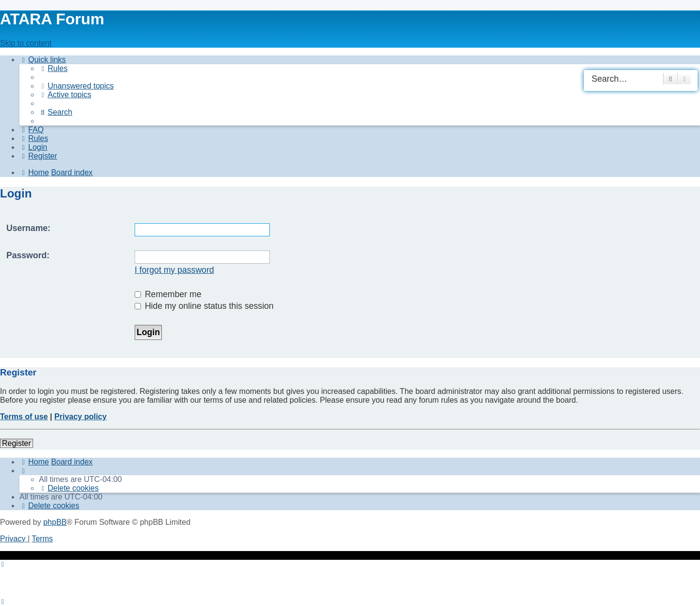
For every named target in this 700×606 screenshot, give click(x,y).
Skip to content (26, 43)
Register (17, 443)
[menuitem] (53, 68)
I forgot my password (174, 270)
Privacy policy (81, 417)
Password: (28, 255)
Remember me (168, 294)
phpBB (55, 522)
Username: (28, 228)
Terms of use (24, 417)
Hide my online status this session (204, 306)
